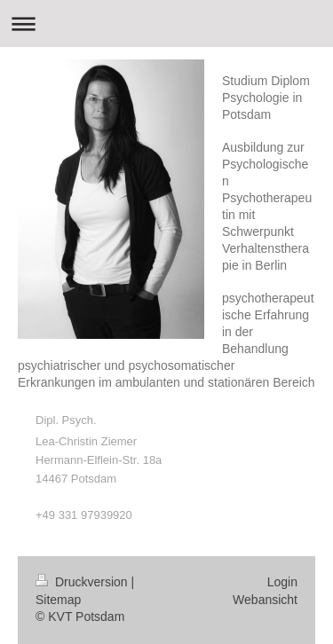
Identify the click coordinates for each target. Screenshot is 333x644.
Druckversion (83, 582)
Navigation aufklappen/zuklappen (166, 24)
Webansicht (265, 600)
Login (282, 582)
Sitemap (58, 600)
